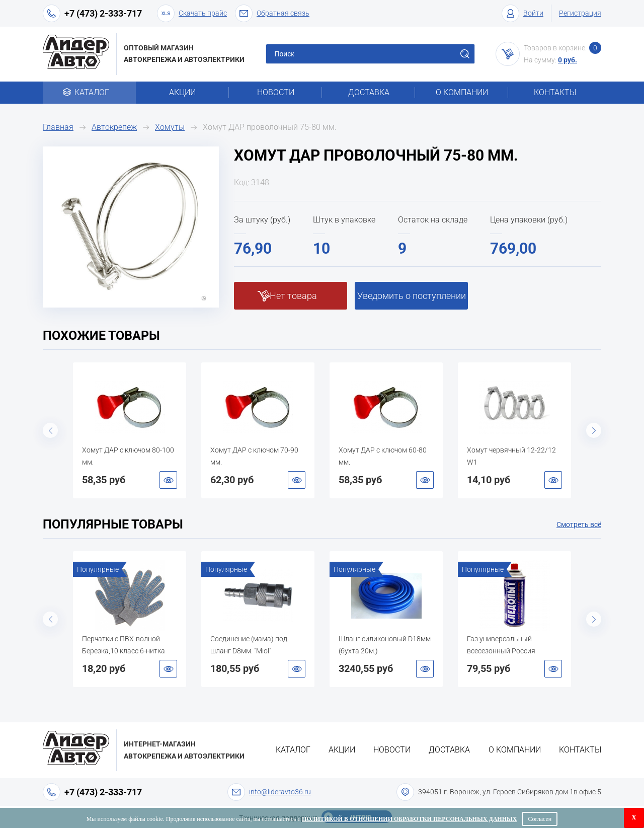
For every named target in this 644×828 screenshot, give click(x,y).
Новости (276, 92)
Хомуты (170, 127)
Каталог (89, 92)
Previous (50, 430)
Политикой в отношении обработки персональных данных (409, 819)
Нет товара (293, 296)
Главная (58, 127)
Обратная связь (272, 13)
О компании (462, 92)
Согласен (540, 819)
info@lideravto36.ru (280, 792)
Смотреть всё (579, 524)
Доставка (369, 92)
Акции (182, 92)
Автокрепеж (114, 127)
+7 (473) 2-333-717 (103, 13)
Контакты (555, 92)
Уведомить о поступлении (412, 296)
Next (594, 430)
